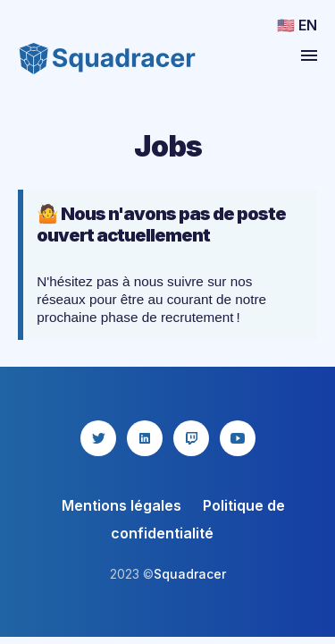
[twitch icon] (191, 438)
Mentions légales (121, 505)
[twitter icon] (98, 438)
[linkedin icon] (145, 438)
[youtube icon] (238, 438)
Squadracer (190, 574)
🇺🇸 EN (297, 25)
